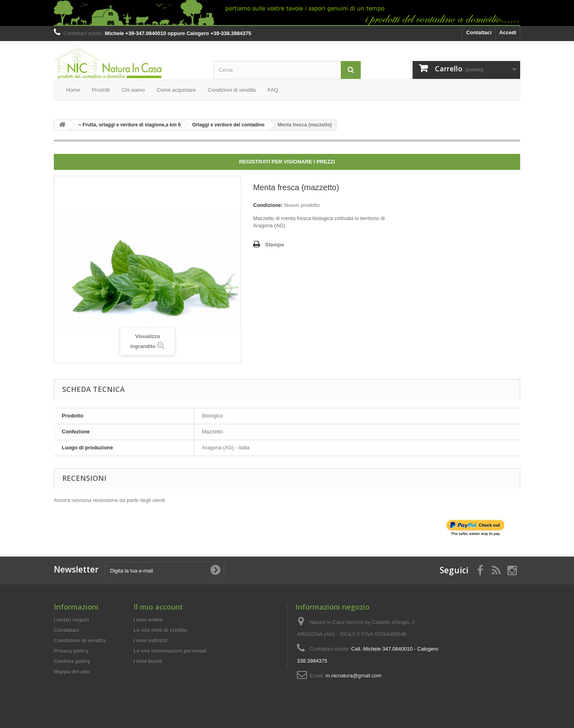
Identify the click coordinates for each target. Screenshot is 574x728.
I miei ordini (148, 620)
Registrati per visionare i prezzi (287, 162)
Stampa (274, 245)
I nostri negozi (71, 620)
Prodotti (101, 90)
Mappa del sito (72, 672)
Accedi (508, 32)
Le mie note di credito (160, 630)
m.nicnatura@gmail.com (354, 676)
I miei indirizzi (150, 640)
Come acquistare (176, 90)
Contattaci (479, 32)
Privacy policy (71, 651)
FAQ (273, 90)
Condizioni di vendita (232, 90)
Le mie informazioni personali (170, 651)
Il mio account (158, 607)
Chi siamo (134, 90)
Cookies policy (72, 661)
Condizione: (268, 205)
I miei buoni (148, 661)
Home (73, 90)
